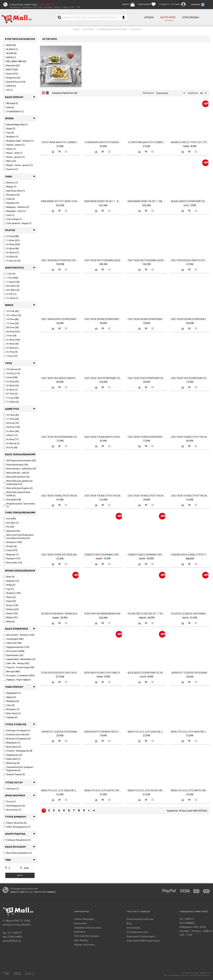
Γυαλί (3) (9, 199)
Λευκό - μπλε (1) (13, 153)
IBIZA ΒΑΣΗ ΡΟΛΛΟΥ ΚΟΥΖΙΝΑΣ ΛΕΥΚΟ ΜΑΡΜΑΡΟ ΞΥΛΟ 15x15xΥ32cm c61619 (104, 673)
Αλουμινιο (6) (11, 195)
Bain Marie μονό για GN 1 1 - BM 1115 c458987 (104, 201)
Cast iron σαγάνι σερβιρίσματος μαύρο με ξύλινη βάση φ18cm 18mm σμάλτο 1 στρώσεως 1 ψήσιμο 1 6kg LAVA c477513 (190, 319)
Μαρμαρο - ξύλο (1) (14, 211)
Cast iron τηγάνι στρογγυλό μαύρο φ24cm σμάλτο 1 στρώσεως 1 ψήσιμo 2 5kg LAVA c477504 (147, 496)
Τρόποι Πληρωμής (84, 919)
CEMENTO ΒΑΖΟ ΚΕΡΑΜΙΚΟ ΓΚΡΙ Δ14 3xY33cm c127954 (147, 555)
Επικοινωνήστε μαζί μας (140, 919)
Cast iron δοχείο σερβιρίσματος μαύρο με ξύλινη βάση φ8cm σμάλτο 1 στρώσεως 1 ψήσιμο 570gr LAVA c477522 (60, 319)
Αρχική (76, 29)
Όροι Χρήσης (81, 940)
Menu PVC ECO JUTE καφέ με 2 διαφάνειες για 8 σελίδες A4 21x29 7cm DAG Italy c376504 (60, 791)
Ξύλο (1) (9, 215)
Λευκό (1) (10, 149)
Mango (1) (10, 187)
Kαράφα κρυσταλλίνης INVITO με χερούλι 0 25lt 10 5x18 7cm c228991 (104, 732)
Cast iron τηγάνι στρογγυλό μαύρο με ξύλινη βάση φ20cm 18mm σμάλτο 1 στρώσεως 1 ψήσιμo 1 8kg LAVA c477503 (104, 496)
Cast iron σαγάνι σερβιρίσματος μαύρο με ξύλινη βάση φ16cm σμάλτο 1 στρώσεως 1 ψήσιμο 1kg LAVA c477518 (147, 319)
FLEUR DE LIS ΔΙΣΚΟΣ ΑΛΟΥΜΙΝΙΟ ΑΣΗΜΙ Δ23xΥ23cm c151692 (190, 614)
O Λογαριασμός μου (138, 932)
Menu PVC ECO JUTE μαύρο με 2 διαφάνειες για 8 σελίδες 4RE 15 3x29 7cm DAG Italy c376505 (190, 791)
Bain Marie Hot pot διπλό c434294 (60, 201)
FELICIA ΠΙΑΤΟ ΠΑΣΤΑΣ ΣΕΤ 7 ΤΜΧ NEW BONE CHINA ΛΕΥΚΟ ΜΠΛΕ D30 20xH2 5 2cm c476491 (147, 614)
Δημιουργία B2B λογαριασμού (143, 941)
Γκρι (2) (9, 133)
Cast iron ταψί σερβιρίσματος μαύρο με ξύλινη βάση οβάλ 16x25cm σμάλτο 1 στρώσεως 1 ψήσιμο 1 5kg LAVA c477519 (147, 378)
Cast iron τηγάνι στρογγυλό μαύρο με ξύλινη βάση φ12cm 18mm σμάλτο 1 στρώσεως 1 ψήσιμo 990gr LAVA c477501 (190, 437)
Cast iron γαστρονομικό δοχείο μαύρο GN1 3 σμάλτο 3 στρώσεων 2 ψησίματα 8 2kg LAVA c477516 (104, 260)
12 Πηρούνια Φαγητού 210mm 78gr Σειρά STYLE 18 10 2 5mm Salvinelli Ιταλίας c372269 (147, 142)
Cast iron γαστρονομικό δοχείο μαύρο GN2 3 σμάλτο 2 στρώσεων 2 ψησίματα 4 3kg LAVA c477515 (147, 260)
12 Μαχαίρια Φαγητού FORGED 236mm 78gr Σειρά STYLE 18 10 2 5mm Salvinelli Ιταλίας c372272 (104, 142)
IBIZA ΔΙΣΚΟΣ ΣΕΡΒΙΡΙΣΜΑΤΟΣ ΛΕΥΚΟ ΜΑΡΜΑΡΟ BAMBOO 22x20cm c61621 (147, 673)
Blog (129, 923)
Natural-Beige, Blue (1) (15, 124)
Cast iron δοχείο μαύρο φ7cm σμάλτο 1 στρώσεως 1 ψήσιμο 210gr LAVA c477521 (190, 260)
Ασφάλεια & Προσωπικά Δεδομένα (88, 930)
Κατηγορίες (89, 29)
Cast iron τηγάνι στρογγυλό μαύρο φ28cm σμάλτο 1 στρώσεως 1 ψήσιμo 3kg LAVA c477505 (190, 496)
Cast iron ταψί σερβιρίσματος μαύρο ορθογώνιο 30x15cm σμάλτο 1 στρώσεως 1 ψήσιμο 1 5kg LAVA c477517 (60, 437)
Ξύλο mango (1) (13, 219)
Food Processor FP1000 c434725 (60, 673)
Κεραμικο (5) (11, 203)
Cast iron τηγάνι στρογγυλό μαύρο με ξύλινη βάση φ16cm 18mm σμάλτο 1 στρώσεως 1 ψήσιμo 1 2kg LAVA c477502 (60, 496)
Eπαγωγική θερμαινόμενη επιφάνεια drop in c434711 (104, 614)
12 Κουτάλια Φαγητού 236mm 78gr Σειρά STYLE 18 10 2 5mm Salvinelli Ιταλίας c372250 (60, 142)
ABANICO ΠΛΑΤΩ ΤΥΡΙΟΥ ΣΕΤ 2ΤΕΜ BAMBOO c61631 (190, 142)
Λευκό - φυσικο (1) (14, 157)
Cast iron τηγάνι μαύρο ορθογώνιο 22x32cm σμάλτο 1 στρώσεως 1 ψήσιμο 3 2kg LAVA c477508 (104, 437)
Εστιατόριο (136, 29)
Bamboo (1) (11, 183)
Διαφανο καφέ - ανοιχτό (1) (18, 141)
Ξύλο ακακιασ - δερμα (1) (17, 223)
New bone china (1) (14, 191)
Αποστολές (80, 923)
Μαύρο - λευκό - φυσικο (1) (18, 165)
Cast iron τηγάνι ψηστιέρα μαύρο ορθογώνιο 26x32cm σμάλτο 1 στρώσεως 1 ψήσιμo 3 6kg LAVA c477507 (60, 555)
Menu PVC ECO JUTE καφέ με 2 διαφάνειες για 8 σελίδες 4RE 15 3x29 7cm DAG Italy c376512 (190, 732)
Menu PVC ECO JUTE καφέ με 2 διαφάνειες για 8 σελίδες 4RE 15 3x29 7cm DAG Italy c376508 (147, 732)
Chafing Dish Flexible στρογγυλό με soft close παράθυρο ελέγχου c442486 (190, 555)
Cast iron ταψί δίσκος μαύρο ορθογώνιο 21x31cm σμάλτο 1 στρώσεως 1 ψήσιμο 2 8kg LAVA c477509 (60, 378)
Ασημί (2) (9, 128)
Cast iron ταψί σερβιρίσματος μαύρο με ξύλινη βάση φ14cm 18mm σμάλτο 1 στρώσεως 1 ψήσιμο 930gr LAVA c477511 (190, 378)
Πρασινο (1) (11, 169)
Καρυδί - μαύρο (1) (14, 145)
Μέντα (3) (10, 161)
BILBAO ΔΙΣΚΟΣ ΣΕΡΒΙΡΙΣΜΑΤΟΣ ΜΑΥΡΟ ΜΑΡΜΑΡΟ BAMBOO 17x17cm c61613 (190, 201)
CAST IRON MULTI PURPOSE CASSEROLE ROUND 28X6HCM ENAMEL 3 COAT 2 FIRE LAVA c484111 (60, 260)
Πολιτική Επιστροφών (87, 936)
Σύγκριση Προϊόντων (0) (65, 93)
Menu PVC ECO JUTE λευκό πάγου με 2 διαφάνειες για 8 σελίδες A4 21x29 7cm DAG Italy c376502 (147, 791)
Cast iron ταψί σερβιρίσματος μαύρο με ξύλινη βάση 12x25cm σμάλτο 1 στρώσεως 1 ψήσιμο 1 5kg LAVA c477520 (104, 378)
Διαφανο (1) (11, 137)
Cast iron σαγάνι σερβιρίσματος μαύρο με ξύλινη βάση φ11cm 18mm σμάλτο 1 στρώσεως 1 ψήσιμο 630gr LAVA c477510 (104, 319)
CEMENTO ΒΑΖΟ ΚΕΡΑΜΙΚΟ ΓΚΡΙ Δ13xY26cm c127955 (104, 555)
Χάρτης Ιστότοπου (85, 945)
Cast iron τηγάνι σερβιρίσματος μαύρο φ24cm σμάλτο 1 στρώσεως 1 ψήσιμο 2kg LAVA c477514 (147, 437)
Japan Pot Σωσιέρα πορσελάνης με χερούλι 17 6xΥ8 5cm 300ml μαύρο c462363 (190, 673)
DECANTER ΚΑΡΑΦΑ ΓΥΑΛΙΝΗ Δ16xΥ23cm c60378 (60, 614)
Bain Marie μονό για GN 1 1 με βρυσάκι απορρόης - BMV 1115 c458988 (147, 201)
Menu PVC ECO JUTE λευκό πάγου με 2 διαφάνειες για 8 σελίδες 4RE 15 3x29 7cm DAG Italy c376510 (104, 791)
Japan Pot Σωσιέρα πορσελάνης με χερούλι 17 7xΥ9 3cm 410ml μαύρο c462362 (60, 732)
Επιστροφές (134, 928)
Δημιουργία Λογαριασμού (141, 936)
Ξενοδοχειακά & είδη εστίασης (113, 29)
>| (94, 811)
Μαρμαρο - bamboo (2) (16, 207)
